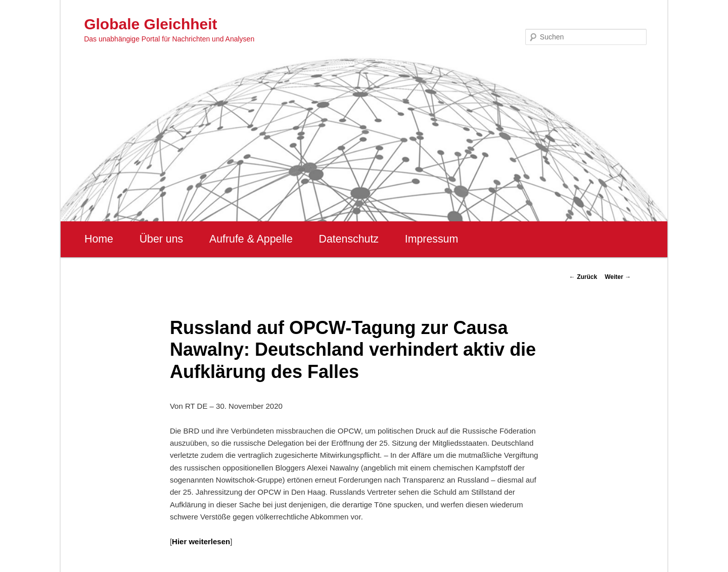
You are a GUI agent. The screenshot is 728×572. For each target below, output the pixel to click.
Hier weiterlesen (201, 541)
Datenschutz (349, 239)
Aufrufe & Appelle (251, 239)
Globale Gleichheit (150, 24)
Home (99, 239)
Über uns (162, 239)
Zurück (583, 277)
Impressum (431, 239)
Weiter (618, 277)
